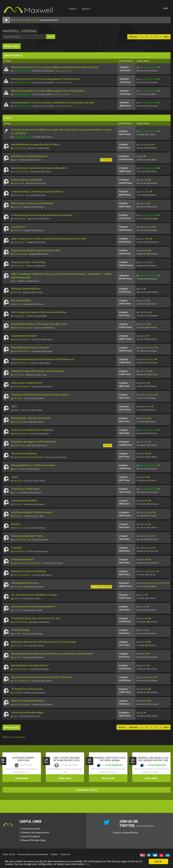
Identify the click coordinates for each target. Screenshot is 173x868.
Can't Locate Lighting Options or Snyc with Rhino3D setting (66, 760)
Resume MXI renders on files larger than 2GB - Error (39, 324)
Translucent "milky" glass (25, 489)
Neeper (17, 657)
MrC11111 (18, 528)
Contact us (65, 854)
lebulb (17, 410)
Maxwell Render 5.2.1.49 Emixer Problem (33, 465)
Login (166, 8)
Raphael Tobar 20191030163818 (29, 457)
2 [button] (147, 37)
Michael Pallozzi (21, 363)
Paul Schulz (19, 266)
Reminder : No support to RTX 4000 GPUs (33, 442)
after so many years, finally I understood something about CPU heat (49, 239)
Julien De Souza (21, 171)
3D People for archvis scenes (27, 689)
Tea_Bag (18, 587)
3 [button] (151, 37)
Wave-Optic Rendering (24, 453)
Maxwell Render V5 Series (25, 583)
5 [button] (160, 37)
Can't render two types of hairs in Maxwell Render (39, 312)
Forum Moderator (22, 71)
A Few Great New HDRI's (24, 501)
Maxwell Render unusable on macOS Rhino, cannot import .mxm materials (52, 654)
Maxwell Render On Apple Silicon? (30, 665)
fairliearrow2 (20, 219)
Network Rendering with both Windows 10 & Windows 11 (43, 359)
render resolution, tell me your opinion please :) (37, 192)
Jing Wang (19, 316)
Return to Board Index (14, 737)
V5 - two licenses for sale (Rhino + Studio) (34, 595)
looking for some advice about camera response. (38, 371)
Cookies (54, 854)
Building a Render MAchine (26, 289)
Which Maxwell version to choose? (30, 347)
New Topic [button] (12, 46)
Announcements (65, 71)
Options (122, 727)
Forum (73, 9)
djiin (141, 156)
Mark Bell (144, 180)
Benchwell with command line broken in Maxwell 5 (39, 168)
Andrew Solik (20, 539)
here (88, 864)
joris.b (17, 598)
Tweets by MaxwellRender (126, 833)
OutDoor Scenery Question (23, 759)
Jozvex (17, 610)
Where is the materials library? (28, 701)
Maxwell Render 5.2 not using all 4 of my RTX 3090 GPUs (41, 677)
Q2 (15, 281)
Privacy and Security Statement (33, 854)
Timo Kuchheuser (22, 575)
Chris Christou (20, 669)
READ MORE (22, 778)
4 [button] (156, 37)
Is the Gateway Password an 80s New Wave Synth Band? (42, 215)
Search (86, 9)
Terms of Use (9, 854)
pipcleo (17, 304)
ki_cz (16, 492)
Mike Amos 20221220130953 (27, 563)
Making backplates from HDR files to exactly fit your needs (43, 642)
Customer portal (31, 828)
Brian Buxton (20, 551)
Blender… (16, 524)
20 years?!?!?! (18, 227)
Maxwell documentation (35, 832)
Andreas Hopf (146, 227)
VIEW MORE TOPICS (87, 790)
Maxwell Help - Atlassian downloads (31, 418)
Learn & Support (31, 836)
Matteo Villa (145, 406)
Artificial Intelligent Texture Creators (32, 512)
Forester (18, 398)
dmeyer (143, 383)
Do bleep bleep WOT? (23, 559)
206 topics (134, 37)
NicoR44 (18, 230)
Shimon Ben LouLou (23, 328)
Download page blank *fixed (27, 536)
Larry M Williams (21, 681)
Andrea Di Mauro (22, 386)
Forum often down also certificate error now (36, 618)
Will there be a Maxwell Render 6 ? (30, 156)
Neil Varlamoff (20, 434)
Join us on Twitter (137, 823)
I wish (14, 477)
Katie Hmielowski (22, 704)
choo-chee (19, 183)
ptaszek (18, 207)
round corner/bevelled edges (27, 712)
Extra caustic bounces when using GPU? (33, 606)
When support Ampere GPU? (27, 383)
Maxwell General (20, 31)
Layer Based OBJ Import (24, 336)
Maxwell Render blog (33, 840)
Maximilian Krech (22, 339)
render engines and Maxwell (26, 180)
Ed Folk (17, 292)
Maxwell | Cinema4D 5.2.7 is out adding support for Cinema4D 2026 (47, 91)
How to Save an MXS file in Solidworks (32, 430)
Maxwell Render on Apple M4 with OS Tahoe (35, 144)
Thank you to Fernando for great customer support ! (40, 395)
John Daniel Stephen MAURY (153, 583)
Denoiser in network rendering (28, 571)
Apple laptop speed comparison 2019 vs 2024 (36, 250)
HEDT (14, 406)
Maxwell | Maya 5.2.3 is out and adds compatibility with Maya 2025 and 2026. (53, 102)
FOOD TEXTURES (20, 630)
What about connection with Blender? (32, 203)
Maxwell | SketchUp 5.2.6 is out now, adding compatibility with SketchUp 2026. (55, 67)
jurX (16, 160)
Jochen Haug (20, 148)
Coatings (16, 548)
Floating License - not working (28, 262)
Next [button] (166, 37)
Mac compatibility (21, 300)
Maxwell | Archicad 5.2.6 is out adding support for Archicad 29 (45, 79)
